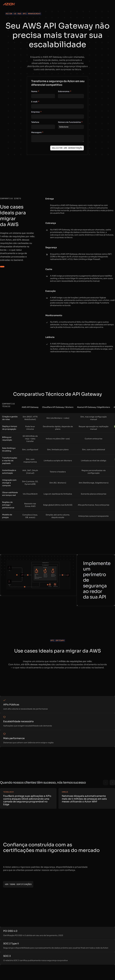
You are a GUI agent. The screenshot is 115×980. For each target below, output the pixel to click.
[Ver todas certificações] (18, 884)
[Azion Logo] (9, 4)
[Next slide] (112, 783)
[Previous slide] (106, 783)
